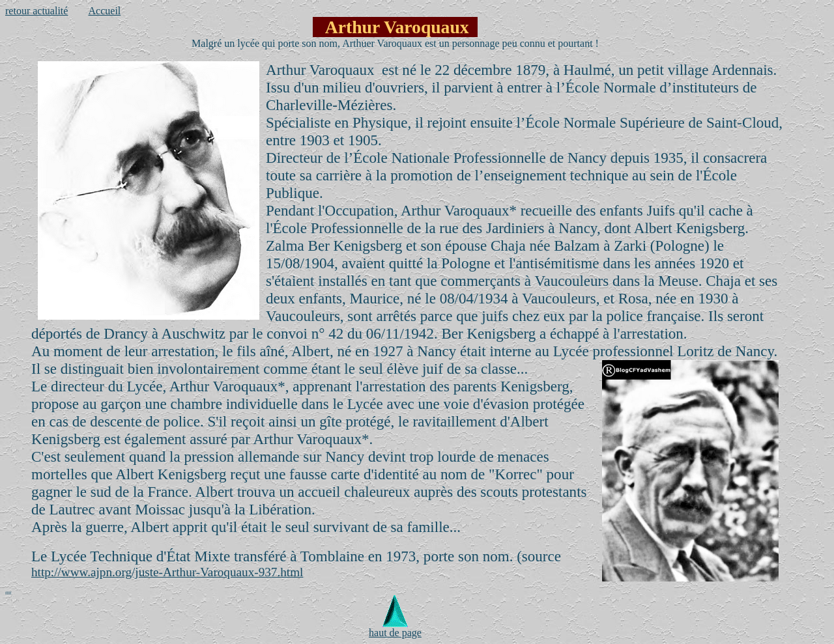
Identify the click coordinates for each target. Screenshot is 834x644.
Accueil (105, 11)
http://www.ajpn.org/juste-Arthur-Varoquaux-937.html (167, 572)
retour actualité (36, 11)
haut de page (395, 628)
